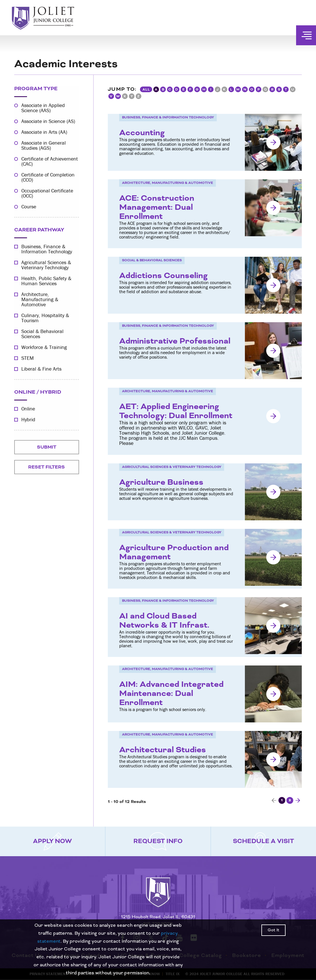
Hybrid (28, 420)
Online (28, 409)
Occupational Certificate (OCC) (47, 193)
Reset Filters (47, 467)
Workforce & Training (44, 347)
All (146, 90)
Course (29, 207)
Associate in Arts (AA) (44, 132)
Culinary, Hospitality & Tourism (45, 318)
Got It (273, 930)
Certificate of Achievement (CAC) (50, 161)
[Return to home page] (158, 897)
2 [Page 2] (290, 800)
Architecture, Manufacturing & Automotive (40, 299)
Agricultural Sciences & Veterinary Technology (46, 265)
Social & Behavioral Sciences (42, 334)
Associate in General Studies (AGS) (44, 145)
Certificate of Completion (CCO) (48, 177)
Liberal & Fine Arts (41, 369)
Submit (47, 447)
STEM (28, 358)
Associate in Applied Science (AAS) (43, 108)
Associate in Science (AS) (48, 121)
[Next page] (298, 800)
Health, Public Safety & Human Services (46, 281)
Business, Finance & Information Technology (47, 249)
